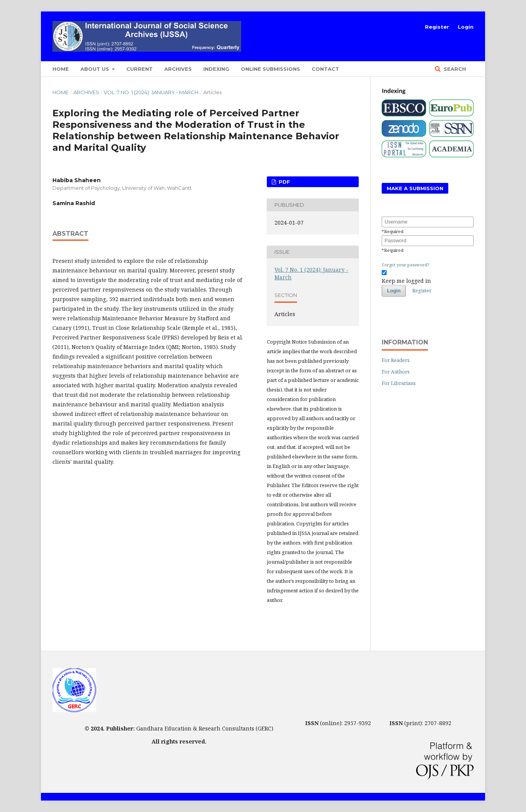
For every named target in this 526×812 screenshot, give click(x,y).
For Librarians (399, 383)
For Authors (396, 372)
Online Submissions (270, 69)
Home (61, 69)
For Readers (396, 360)
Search (454, 69)
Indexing (216, 69)
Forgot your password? (405, 265)
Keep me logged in (406, 281)
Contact (325, 69)
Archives (178, 69)
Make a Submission (415, 188)
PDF (284, 182)
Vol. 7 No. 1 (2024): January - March (151, 92)
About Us (96, 69)
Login (466, 27)
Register (437, 27)
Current (140, 69)
